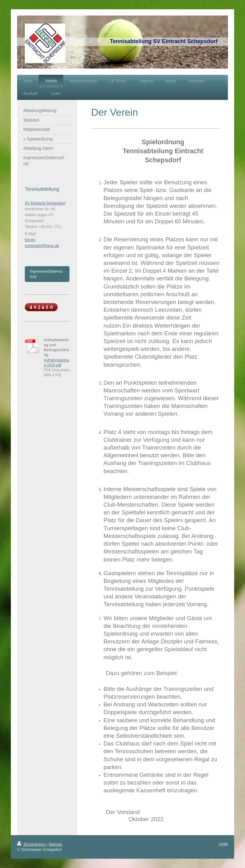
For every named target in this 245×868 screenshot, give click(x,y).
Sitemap (55, 844)
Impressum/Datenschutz (46, 274)
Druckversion (32, 844)
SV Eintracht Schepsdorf (45, 203)
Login (223, 844)
